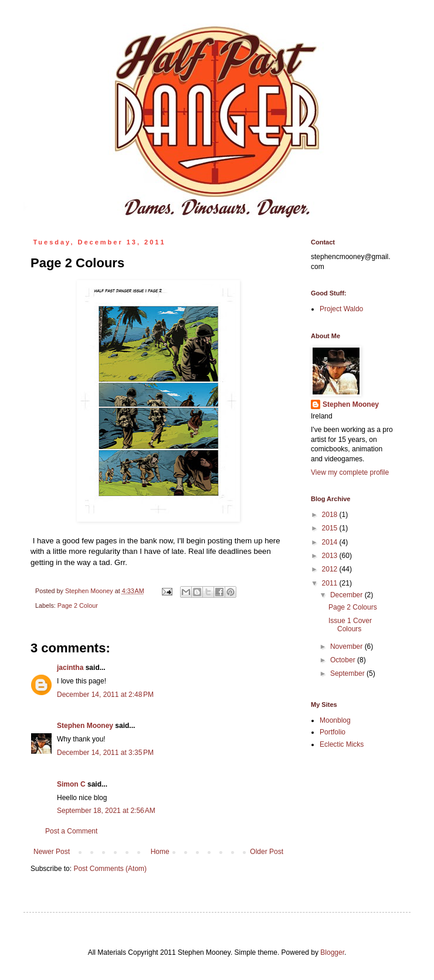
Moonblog (335, 720)
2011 (331, 583)
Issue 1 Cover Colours (350, 625)
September (348, 673)
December (347, 595)
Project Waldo (341, 309)
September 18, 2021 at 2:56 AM (106, 811)
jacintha (70, 668)
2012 (331, 569)
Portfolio (333, 732)
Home (160, 852)
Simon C (71, 784)
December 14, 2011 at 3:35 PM (105, 753)
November (347, 646)
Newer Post (52, 852)
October (344, 660)
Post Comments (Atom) (110, 869)
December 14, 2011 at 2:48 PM (105, 695)
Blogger (332, 952)
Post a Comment (71, 831)
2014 (331, 542)
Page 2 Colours (353, 607)
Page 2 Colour (78, 605)
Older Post (267, 852)
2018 (331, 515)
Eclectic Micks (342, 744)
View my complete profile (350, 472)
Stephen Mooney (85, 726)
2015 (331, 528)
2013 (331, 556)
